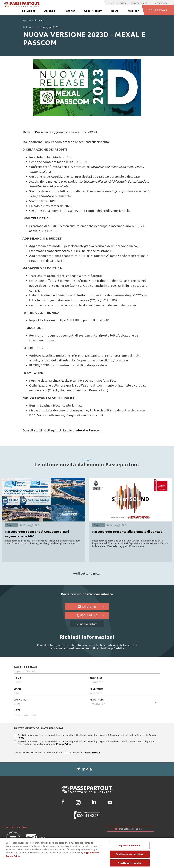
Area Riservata (117, 3)
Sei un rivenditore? (87, 624)
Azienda (50, 11)
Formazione (161, 3)
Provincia (97, 700)
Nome (18, 678)
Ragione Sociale (25, 667)
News (115, 11)
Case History (93, 11)
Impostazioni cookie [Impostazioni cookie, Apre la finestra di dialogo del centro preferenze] (130, 852)
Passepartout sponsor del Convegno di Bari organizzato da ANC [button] (37, 534)
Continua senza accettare (130, 860)
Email (18, 689)
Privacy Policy (64, 744)
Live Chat (91, 606)
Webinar (133, 11)
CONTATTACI (158, 10)
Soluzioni (29, 11)
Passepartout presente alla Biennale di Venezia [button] (127, 531)
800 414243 (90, 615)
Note (17, 710)
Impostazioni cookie (130, 829)
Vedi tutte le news (88, 573)
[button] (87, 769)
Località (20, 700)
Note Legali (154, 839)
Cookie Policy (132, 839)
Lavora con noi (140, 3)
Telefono (96, 689)
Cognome (96, 678)
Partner (70, 11)
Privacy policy (109, 839)
